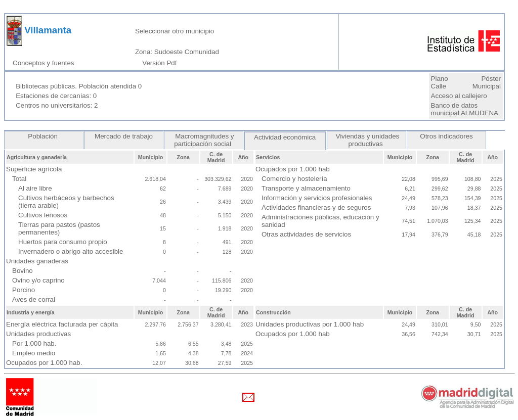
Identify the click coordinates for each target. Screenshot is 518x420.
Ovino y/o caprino (38, 280)
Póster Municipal (487, 82)
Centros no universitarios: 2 (57, 105)
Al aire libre (35, 188)
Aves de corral (34, 299)
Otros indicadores (447, 136)
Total (19, 179)
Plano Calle (440, 82)
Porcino (24, 290)
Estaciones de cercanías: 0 (56, 96)
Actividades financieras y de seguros (316, 207)
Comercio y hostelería (294, 179)
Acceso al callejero (459, 96)
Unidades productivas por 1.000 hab (310, 324)
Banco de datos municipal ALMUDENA (465, 109)
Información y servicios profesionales (317, 198)
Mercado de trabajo (123, 136)
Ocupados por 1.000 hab (293, 334)
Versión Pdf (161, 63)
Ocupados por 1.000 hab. (44, 363)
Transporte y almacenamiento (306, 188)
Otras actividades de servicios (306, 234)
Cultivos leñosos (43, 215)
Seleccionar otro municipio (175, 31)
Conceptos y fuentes (45, 63)
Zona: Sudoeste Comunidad (177, 52)
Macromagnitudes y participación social (203, 140)
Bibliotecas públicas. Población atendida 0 (79, 86)
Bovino (23, 271)
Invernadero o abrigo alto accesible (71, 251)
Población (44, 136)
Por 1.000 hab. (34, 343)
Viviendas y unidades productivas (366, 140)
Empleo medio (34, 353)
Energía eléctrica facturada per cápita (62, 324)
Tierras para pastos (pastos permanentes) (59, 228)
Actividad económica (285, 137)
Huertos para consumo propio (63, 242)
